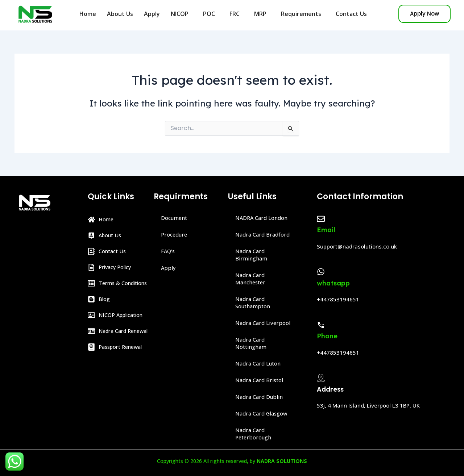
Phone (327, 336)
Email (326, 230)
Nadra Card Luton (260, 364)
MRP (262, 14)
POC (211, 14)
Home (88, 14)
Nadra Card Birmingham (252, 255)
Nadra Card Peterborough (254, 434)
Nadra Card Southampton (254, 303)
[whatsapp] (321, 272)
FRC (236, 14)
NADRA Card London (264, 218)
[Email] (321, 219)
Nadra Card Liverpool (264, 323)
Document (176, 218)
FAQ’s (169, 251)
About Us (120, 14)
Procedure (175, 235)
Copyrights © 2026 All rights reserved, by (232, 461)
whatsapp (333, 283)
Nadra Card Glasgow (264, 414)
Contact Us (351, 14)
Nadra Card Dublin (260, 397)
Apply (152, 14)
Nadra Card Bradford (264, 235)
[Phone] (321, 325)
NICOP (181, 14)
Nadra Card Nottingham (252, 343)
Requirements (303, 14)
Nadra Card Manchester (252, 279)
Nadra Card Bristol (261, 380)
